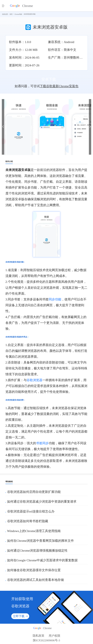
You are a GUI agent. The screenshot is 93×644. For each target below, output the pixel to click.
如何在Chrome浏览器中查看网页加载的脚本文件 (41, 541)
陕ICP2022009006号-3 (46, 641)
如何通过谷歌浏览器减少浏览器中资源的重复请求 (42, 502)
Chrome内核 (18, 14)
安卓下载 (47, 79)
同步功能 (55, 299)
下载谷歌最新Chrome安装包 (59, 86)
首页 (11, 14)
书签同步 (42, 443)
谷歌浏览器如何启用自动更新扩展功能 (34, 492)
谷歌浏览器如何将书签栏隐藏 (28, 521)
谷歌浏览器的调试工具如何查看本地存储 (35, 580)
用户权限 (54, 636)
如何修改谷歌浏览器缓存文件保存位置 (34, 570)
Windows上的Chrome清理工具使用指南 (34, 531)
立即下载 (20, 616)
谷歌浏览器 (35, 380)
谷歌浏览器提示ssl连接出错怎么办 (31, 511)
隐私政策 (39, 636)
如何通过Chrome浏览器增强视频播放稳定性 (37, 551)
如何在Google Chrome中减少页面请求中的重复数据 (42, 560)
